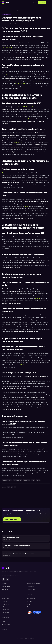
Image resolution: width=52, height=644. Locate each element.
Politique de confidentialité (8, 627)
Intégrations (5, 592)
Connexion (35, 3)
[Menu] (49, 3)
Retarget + (30, 595)
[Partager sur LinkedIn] (9, 487)
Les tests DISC (19, 142)
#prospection (27, 480)
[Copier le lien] (15, 487)
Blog (8, 11)
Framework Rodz (31, 589)
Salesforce (26, 107)
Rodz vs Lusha (5, 612)
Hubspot (19, 107)
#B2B (33, 480)
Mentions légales (6, 624)
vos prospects (8, 74)
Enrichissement (6, 589)
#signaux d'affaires (7, 480)
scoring (37, 298)
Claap (26, 206)
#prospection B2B (17, 480)
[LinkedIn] (3, 579)
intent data (27, 119)
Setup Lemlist (31, 587)
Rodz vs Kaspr (5, 610)
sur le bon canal (20, 83)
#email (38, 480)
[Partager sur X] (12, 487)
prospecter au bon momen (40, 81)
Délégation (30, 592)
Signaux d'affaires (15, 11)
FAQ (3, 607)
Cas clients (5, 601)
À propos (29, 601)
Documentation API (6, 618)
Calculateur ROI (6, 604)
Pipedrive (35, 107)
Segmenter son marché (9, 173)
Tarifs (29, 604)
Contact (29, 607)
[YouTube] (7, 579)
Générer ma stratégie (12, 519)
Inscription (42, 3)
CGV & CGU (5, 630)
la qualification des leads (24, 365)
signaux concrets (7, 48)
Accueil (4, 11)
